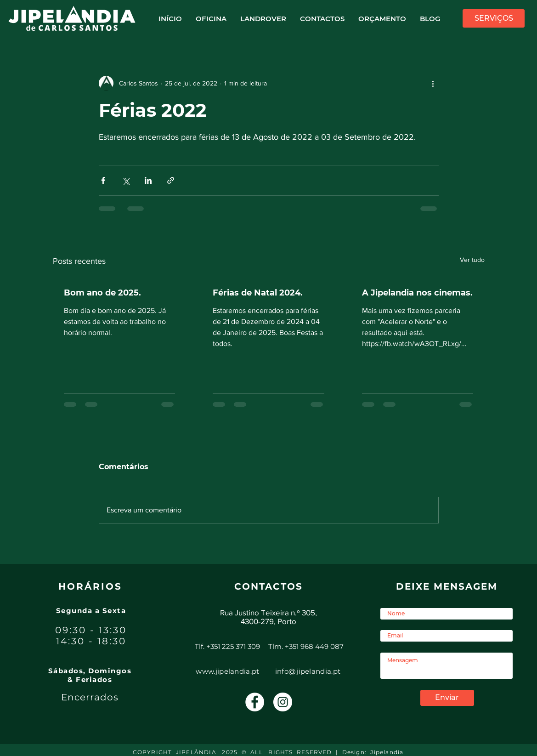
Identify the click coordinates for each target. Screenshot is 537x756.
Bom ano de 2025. (102, 293)
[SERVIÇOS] (494, 18)
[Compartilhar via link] (171, 180)
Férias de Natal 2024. (258, 293)
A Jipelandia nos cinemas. (417, 293)
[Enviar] (447, 698)
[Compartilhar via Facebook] (103, 180)
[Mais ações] (433, 83)
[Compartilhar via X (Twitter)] (126, 180)
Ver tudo (472, 260)
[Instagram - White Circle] (283, 702)
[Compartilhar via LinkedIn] (148, 180)
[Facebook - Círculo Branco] (255, 702)
